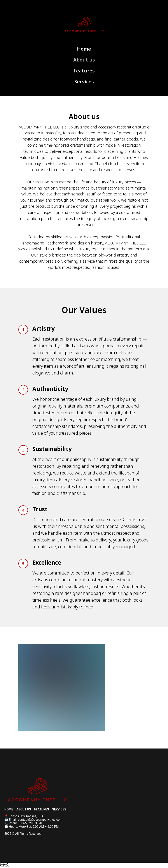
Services (84, 81)
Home (84, 49)
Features (84, 70)
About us (84, 60)
